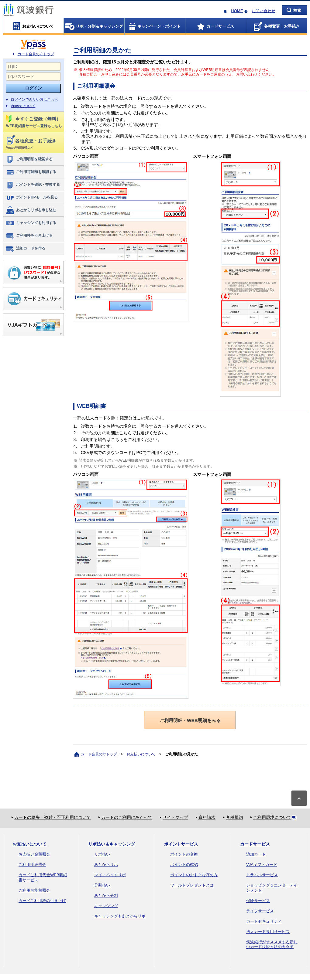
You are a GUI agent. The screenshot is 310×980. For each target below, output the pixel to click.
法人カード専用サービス (268, 932)
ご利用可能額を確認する (31, 172)
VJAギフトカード (262, 865)
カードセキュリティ (264, 921)
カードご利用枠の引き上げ (42, 901)
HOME (237, 11)
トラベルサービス (262, 875)
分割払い (102, 885)
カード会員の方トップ (36, 54)
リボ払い (102, 854)
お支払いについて (141, 754)
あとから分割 (106, 895)
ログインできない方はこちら (34, 100)
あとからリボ (106, 865)
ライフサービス (260, 911)
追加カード (256, 854)
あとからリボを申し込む (31, 210)
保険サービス (258, 901)
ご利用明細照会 (32, 865)
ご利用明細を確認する (29, 159)
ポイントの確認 (184, 865)
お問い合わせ (263, 11)
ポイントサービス (181, 844)
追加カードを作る (25, 249)
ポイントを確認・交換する (33, 185)
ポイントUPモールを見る (32, 198)
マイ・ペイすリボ (110, 875)
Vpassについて (23, 106)
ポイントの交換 (184, 854)
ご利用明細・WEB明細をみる (190, 720)
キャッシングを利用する (31, 223)
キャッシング (106, 906)
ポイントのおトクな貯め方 (194, 875)
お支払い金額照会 (34, 854)
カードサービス (255, 844)
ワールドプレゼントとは (192, 885)
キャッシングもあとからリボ (120, 916)
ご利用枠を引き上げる (29, 236)
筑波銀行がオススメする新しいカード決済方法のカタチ (272, 944)
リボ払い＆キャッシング (112, 844)
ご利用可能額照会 (34, 890)
